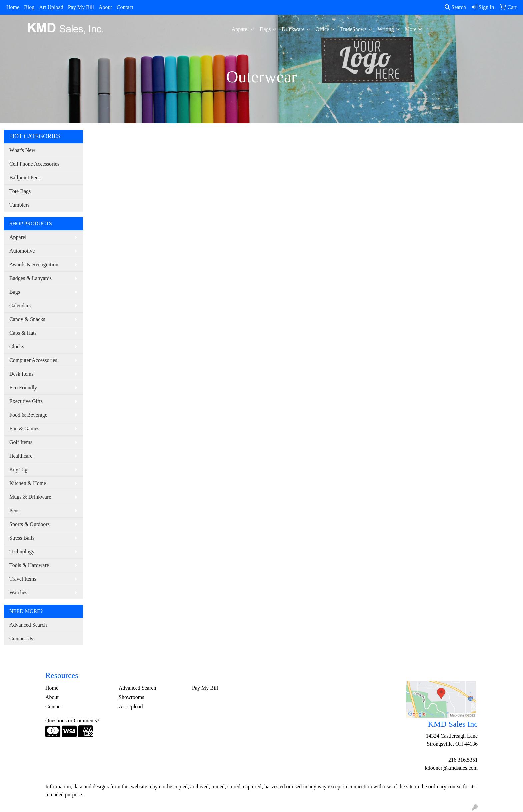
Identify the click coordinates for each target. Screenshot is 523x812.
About (105, 7)
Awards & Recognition (34, 264)
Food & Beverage (28, 415)
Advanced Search (28, 625)
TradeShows (353, 29)
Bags (265, 29)
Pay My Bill (81, 7)
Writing (386, 29)
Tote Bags (20, 191)
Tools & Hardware (29, 565)
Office (322, 29)
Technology (22, 551)
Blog (29, 7)
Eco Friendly (23, 387)
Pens (14, 510)
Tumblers (20, 205)
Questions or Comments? (72, 720)
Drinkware (293, 29)
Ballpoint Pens (25, 177)
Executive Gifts (26, 401)
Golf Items (21, 442)
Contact (125, 7)
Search (455, 7)
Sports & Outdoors (30, 524)
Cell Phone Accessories (34, 164)
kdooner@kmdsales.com (451, 768)
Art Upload (51, 7)
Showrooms (131, 697)
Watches (18, 592)
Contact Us (21, 638)
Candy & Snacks (27, 319)
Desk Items (21, 374)
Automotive (22, 251)
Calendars (20, 305)
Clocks (17, 346)
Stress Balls (22, 538)
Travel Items (23, 579)
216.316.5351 (463, 760)
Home (13, 7)
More (411, 29)
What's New (22, 150)
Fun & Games (24, 428)
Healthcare (21, 456)
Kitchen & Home (28, 483)
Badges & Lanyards (31, 278)
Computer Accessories (33, 360)
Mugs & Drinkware (30, 497)
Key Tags (19, 469)
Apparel (240, 29)
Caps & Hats (23, 333)
